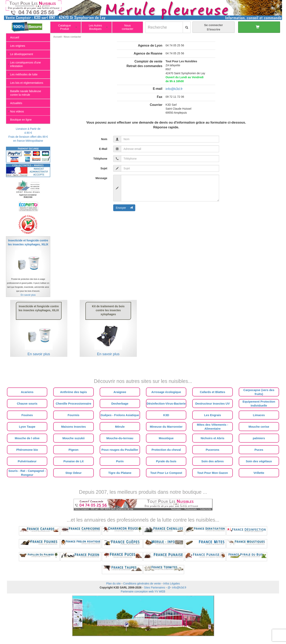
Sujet (104, 168)
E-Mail (103, 149)
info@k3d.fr (174, 89)
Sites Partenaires (155, 587)
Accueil (57, 37)
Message (101, 178)
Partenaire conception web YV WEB (143, 591)
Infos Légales (172, 584)
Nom (104, 139)
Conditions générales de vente (142, 584)
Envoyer (124, 208)
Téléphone (100, 159)
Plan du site (114, 584)
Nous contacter (72, 37)
